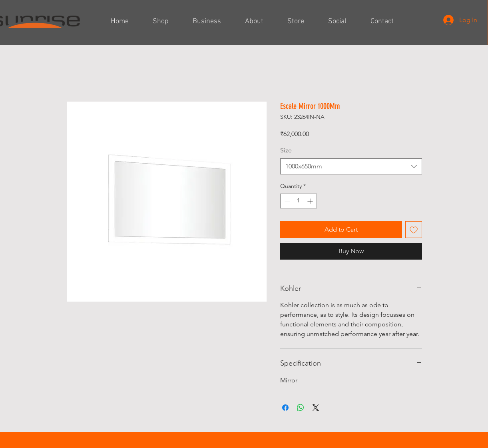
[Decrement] (286, 201)
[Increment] (311, 201)
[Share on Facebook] (285, 408)
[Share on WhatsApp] (301, 408)
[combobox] (351, 166)
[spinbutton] (299, 201)
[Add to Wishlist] (414, 230)
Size (286, 150)
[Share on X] (316, 408)
